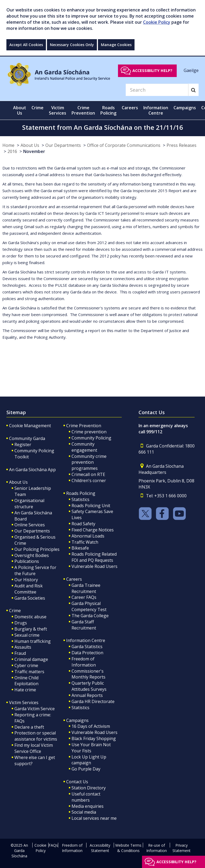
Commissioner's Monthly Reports (88, 674)
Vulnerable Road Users (94, 566)
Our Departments (63, 145)
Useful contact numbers (86, 797)
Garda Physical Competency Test (89, 606)
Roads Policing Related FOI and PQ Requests (94, 557)
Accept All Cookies (26, 45)
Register (23, 445)
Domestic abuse (30, 617)
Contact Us (77, 782)
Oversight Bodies (32, 555)
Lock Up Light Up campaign (89, 760)
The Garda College (90, 616)
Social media (84, 812)
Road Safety (83, 524)
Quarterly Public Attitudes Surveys (89, 686)
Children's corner (89, 481)
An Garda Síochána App (32, 470)
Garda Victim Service (35, 709)
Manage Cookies (116, 45)
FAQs (53, 845)
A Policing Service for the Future (35, 570)
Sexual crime (27, 635)
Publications (27, 561)
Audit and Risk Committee (29, 589)
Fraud (20, 653)
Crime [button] (38, 108)
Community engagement (84, 447)
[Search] (157, 90)
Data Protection (87, 653)
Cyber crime (26, 665)
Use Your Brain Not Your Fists (91, 748)
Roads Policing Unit (91, 506)
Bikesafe (80, 548)
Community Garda (27, 438)
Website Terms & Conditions (128, 848)
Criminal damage (31, 659)
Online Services (30, 525)
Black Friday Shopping (94, 738)
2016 (12, 151)
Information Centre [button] (156, 110)
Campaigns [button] (185, 108)
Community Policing (91, 438)
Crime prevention (89, 432)
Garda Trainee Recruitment (86, 588)
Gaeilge (191, 70)
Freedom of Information (84, 662)
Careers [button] (130, 108)
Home (8, 145)
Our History (26, 580)
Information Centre (86, 640)
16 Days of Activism (91, 726)
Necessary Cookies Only (72, 45)
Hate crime (25, 690)
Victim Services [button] (58, 110)
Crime (15, 611)
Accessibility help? (152, 70)
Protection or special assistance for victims (36, 736)
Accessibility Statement (100, 848)
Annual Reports (87, 695)
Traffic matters (29, 672)
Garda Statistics (87, 647)
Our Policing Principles (37, 549)
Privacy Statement (182, 848)
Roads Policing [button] (108, 110)
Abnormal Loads (88, 536)
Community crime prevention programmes (89, 462)
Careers (74, 579)
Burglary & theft (31, 629)
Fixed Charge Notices (93, 530)
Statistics (80, 499)
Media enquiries (88, 806)
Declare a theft (29, 727)
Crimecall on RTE (88, 474)
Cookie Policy (157, 22)
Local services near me (94, 818)
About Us (30, 145)
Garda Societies (30, 598)
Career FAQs (84, 597)
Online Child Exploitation (26, 681)
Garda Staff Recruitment (84, 625)
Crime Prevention (84, 426)
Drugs (21, 623)
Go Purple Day (86, 769)
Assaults (23, 647)
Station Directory (89, 788)
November (34, 151)
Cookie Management (30, 426)
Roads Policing (81, 493)
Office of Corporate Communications (124, 145)
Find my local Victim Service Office (34, 748)
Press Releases (182, 145)
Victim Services (24, 703)
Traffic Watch (85, 542)
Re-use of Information (157, 848)
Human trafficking (33, 641)
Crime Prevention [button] (83, 110)
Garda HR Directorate (93, 701)
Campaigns (77, 720)
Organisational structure (29, 504)
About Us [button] (20, 110)
